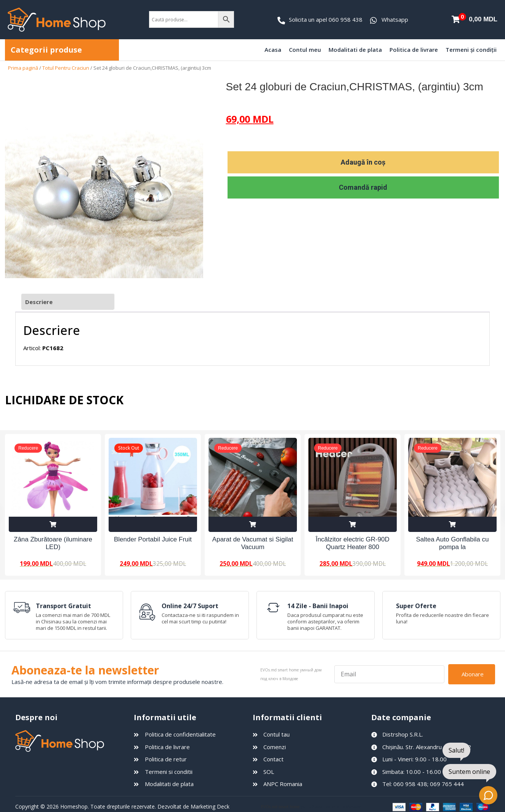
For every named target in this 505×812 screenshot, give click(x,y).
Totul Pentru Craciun (66, 68)
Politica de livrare (414, 50)
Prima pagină (23, 68)
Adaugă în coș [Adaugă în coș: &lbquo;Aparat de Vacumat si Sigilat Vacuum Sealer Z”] (253, 524)
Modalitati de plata (355, 50)
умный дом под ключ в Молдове (331, 807)
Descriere (39, 302)
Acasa (273, 50)
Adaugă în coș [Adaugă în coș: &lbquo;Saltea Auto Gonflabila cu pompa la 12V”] (452, 524)
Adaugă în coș (363, 162)
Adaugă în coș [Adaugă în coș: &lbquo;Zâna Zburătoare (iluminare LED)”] (53, 524)
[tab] (68, 302)
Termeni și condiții (471, 50)
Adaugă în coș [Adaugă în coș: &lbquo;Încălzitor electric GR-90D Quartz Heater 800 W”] (353, 524)
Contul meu (305, 50)
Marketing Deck (210, 806)
